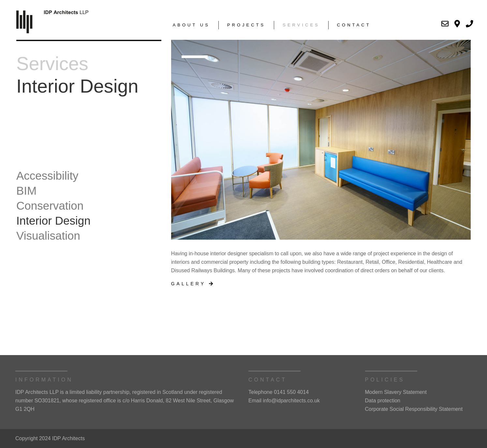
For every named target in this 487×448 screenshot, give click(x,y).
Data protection (383, 401)
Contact (354, 25)
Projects (246, 25)
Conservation (50, 206)
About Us (191, 25)
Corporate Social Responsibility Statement (414, 409)
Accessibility (47, 176)
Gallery (193, 284)
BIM (26, 191)
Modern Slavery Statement (396, 392)
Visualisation (48, 236)
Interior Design (53, 221)
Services (301, 25)
